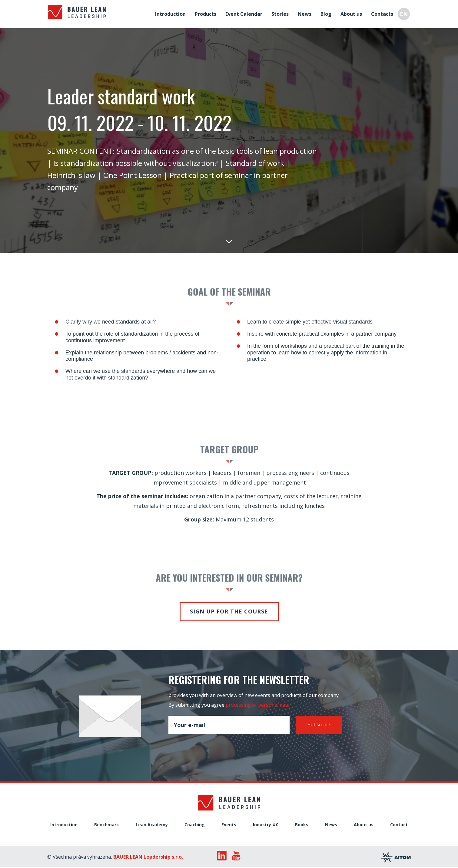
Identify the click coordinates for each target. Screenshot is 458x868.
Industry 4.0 (266, 825)
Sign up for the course (229, 611)
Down (229, 241)
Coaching (195, 825)
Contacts (383, 13)
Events (229, 825)
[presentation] (214, 748)
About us (352, 13)
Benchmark (107, 825)
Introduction (171, 13)
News (305, 13)
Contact (399, 825)
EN (405, 13)
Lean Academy (152, 825)
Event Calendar (245, 13)
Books (302, 825)
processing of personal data (258, 705)
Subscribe (319, 725)
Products (206, 13)
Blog (327, 13)
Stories (281, 13)
